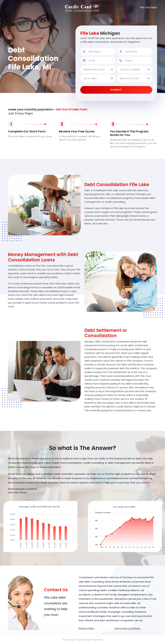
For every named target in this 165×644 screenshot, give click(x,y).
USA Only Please (17, 492)
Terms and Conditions (127, 628)
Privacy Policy (86, 628)
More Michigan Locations (22, 489)
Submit (116, 90)
